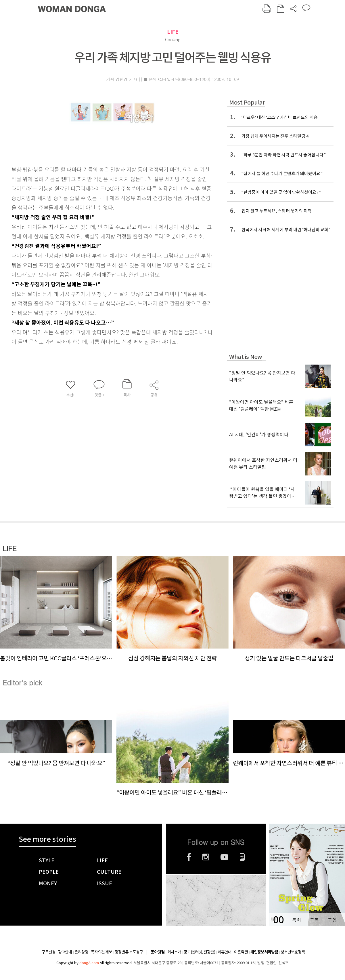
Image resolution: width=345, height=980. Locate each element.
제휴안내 (225, 952)
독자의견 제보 (101, 952)
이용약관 (241, 952)
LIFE (173, 32)
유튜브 (224, 857)
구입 (332, 920)
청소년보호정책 (293, 952)
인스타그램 (206, 857)
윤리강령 (81, 952)
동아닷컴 (158, 952)
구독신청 (49, 952)
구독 (314, 920)
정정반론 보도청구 (129, 952)
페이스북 (189, 857)
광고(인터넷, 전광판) (199, 952)
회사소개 (174, 952)
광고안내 (65, 952)
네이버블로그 (242, 857)
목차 (296, 920)
